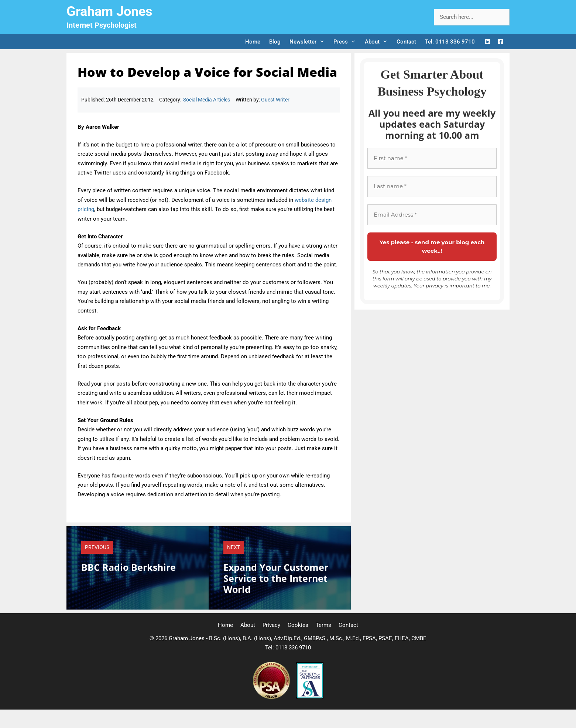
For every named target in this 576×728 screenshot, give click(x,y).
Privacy (271, 625)
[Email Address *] (432, 215)
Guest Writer (275, 100)
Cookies (298, 625)
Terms (323, 625)
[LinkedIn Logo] (488, 42)
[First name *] (432, 158)
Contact (406, 42)
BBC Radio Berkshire (128, 567)
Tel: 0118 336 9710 (450, 42)
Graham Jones (109, 11)
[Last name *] (432, 187)
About (378, 42)
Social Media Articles (207, 100)
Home (253, 42)
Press (347, 42)
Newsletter (309, 42)
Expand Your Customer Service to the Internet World (276, 578)
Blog (275, 42)
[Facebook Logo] (500, 42)
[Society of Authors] (310, 697)
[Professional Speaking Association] (272, 697)
